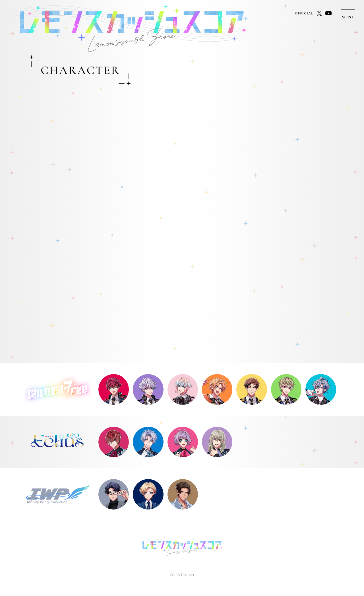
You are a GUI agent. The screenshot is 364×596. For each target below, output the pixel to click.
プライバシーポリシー (182, 565)
